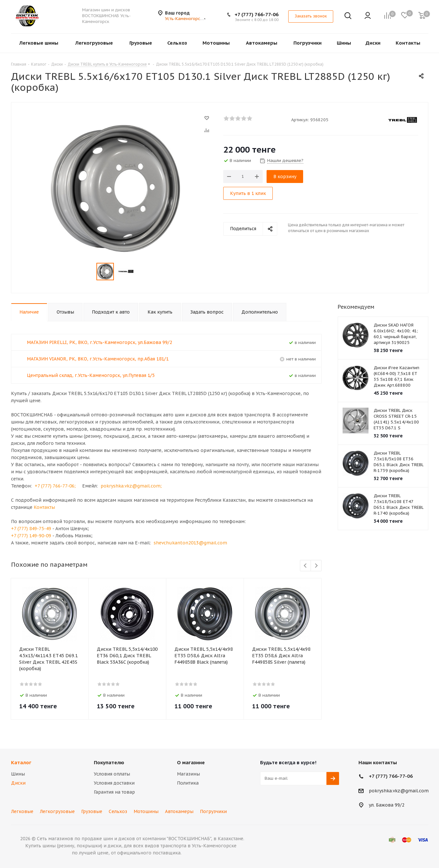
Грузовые (92, 811)
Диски (18, 783)
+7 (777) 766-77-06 (257, 14)
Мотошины (146, 811)
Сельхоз (118, 811)
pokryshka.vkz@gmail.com (399, 791)
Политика (188, 783)
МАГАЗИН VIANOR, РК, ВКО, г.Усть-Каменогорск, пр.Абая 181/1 (98, 359)
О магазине (191, 762)
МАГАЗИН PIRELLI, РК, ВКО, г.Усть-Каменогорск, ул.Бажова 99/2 (99, 342)
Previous (306, 566)
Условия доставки (114, 783)
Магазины (188, 774)
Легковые (22, 811)
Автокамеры (179, 811)
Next (316, 566)
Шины (18, 774)
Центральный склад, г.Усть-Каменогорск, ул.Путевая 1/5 (91, 375)
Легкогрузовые (57, 811)
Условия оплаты (112, 774)
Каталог (21, 762)
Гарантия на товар (114, 792)
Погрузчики (213, 811)
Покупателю (109, 762)
